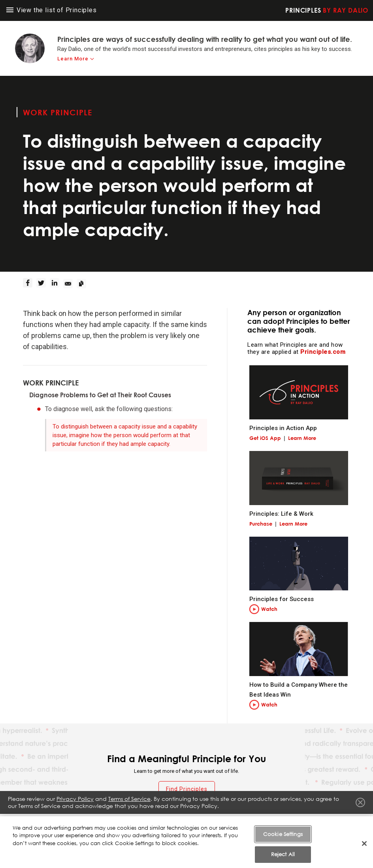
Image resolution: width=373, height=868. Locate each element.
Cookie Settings (283, 852)
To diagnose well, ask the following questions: (109, 409)
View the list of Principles (52, 10)
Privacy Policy (75, 803)
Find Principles (187, 789)
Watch (269, 609)
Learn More (302, 438)
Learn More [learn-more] (73, 59)
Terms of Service (129, 803)
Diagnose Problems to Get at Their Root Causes (100, 395)
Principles (327, 10)
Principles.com (323, 352)
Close (360, 807)
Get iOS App (265, 438)
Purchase (261, 524)
